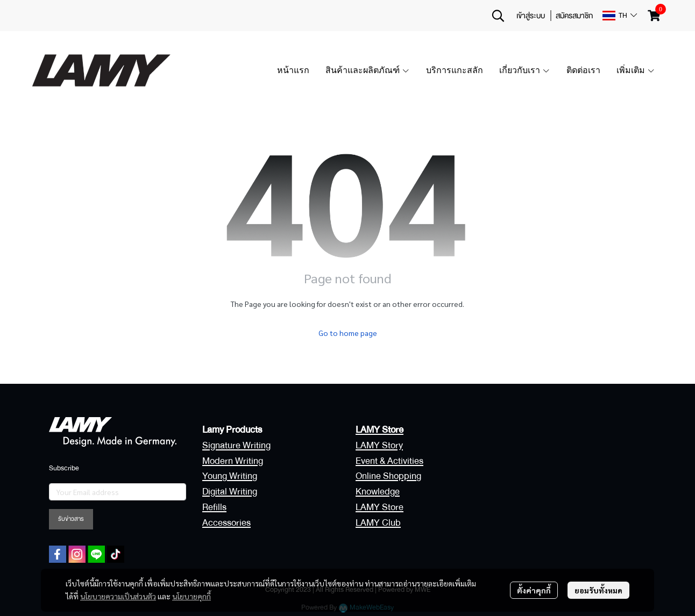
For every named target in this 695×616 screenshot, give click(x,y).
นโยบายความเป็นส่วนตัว (118, 596)
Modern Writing (233, 461)
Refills (214, 507)
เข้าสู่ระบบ (531, 16)
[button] (498, 16)
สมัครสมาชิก (574, 16)
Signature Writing (236, 445)
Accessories (226, 523)
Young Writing (230, 476)
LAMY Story (379, 445)
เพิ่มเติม (636, 70)
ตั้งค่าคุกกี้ (534, 590)
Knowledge (378, 492)
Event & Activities (389, 461)
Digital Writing (230, 492)
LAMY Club (378, 523)
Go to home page (348, 333)
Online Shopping (388, 476)
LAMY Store (380, 507)
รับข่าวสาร (71, 519)
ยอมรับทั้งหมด (598, 590)
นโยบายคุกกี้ (192, 596)
